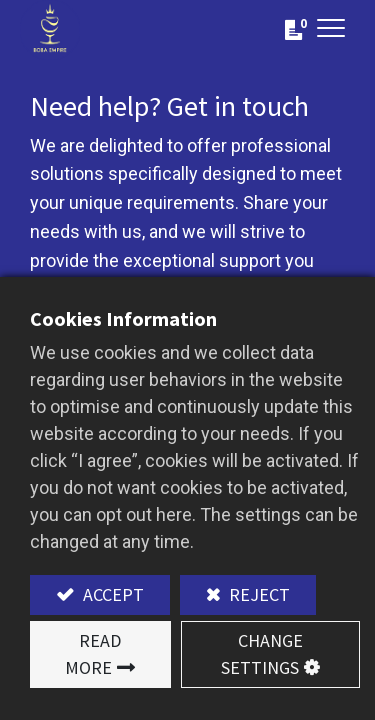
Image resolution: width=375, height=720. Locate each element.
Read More (93, 654)
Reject (257, 594)
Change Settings (262, 654)
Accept (111, 594)
